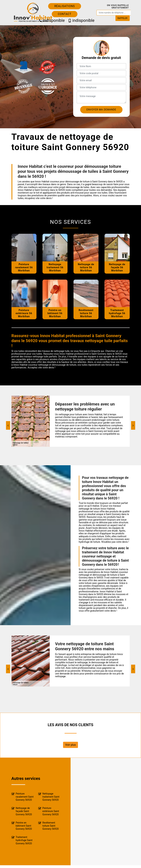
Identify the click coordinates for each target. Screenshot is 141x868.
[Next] (133, 425)
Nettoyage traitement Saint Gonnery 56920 (49, 797)
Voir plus (70, 745)
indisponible (51, 20)
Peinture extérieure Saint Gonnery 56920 (49, 811)
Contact (65, 14)
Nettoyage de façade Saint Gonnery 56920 (22, 811)
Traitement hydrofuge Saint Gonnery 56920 (22, 840)
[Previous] (8, 425)
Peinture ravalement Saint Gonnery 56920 (23, 797)
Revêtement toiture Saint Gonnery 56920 (48, 826)
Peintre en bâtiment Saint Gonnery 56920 (22, 826)
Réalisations (65, 6)
